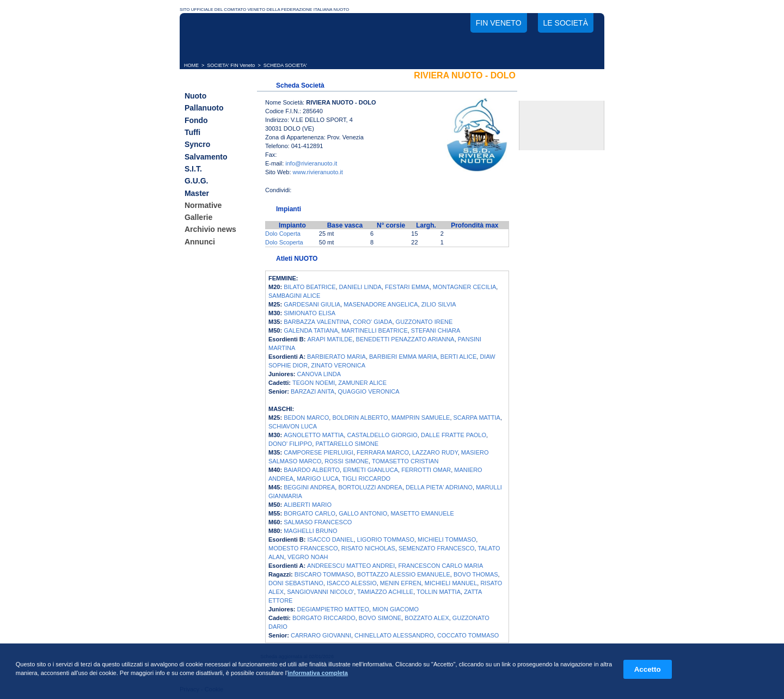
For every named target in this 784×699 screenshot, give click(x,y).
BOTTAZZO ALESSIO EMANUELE (404, 574)
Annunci (200, 242)
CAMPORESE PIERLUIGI (318, 452)
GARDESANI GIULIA (312, 304)
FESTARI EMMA (407, 287)
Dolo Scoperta (284, 242)
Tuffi (192, 132)
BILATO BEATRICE (310, 287)
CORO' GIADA (372, 322)
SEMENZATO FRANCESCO (437, 548)
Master (197, 193)
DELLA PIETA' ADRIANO (439, 487)
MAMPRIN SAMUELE (421, 418)
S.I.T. (193, 169)
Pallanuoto (204, 108)
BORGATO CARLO (310, 513)
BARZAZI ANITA (313, 391)
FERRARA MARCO (383, 452)
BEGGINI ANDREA (309, 487)
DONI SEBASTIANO (296, 583)
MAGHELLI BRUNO (310, 531)
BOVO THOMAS (476, 574)
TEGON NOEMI (314, 383)
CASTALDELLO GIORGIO (382, 435)
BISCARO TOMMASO (324, 574)
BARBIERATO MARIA (336, 357)
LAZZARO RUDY (435, 452)
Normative (203, 205)
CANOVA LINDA (319, 374)
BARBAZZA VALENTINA (317, 322)
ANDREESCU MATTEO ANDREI (351, 566)
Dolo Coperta (283, 234)
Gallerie (198, 217)
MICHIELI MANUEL (451, 583)
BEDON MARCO (306, 418)
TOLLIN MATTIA (439, 592)
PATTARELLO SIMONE (347, 444)
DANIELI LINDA (360, 287)
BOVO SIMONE (380, 618)
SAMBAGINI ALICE (294, 296)
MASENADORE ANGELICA (381, 304)
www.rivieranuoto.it (318, 172)
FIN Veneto (499, 23)
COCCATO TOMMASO (468, 635)
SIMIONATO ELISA (310, 313)
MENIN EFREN (401, 583)
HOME (191, 65)
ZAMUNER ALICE (362, 383)
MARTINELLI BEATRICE (375, 330)
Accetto (648, 669)
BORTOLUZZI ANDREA (370, 487)
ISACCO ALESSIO (352, 583)
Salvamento (206, 157)
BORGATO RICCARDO (324, 618)
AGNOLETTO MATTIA (314, 435)
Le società (566, 23)
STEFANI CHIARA (436, 330)
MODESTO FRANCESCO (303, 548)
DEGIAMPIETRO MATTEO (333, 609)
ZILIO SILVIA (439, 304)
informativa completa (318, 673)
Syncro (197, 145)
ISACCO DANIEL (331, 539)
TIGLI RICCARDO (366, 479)
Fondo (196, 120)
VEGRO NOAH (308, 557)
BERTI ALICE (458, 357)
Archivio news (210, 230)
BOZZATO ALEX (427, 618)
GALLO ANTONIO (363, 513)
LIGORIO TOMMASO (386, 539)
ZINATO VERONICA (338, 365)
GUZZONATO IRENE (424, 322)
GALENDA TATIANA (311, 330)
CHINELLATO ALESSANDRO (394, 635)
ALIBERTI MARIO (308, 505)
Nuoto (195, 96)
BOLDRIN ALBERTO (360, 418)
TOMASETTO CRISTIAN (405, 461)
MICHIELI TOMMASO (447, 539)
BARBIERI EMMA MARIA (403, 357)
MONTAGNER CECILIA (465, 287)
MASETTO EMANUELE (422, 513)
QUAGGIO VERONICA (369, 391)
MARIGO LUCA (318, 479)
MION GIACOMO (396, 609)
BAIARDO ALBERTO (312, 470)
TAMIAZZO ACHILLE (385, 592)
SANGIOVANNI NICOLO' (320, 592)
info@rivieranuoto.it (311, 163)
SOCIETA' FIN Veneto (231, 65)
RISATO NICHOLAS (368, 548)
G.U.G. (197, 181)
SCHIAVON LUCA (293, 426)
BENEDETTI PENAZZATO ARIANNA (405, 339)
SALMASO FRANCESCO (318, 522)
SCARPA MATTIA (477, 418)
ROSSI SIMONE (347, 461)
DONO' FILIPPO (290, 444)
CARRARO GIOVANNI (321, 635)
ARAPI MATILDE (330, 339)
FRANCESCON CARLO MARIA (440, 566)
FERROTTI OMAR (426, 470)
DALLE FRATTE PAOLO (454, 435)
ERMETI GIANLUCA (370, 470)
